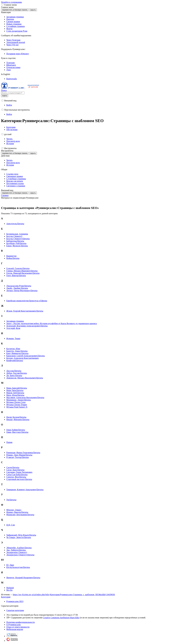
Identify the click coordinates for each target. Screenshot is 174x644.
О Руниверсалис (14, 625)
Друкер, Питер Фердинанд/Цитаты (22, 291)
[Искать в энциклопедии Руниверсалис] (13, 93)
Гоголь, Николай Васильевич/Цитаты (23, 273)
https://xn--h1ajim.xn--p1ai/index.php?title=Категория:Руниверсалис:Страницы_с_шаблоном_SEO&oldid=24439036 (64, 595)
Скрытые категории (15, 610)
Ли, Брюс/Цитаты (14, 375)
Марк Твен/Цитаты (15, 390)
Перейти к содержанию (12, 2)
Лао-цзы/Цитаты (14, 371)
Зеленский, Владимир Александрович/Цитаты (27, 326)
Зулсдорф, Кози (13, 328)
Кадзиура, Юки (13, 349)
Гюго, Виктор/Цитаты (16, 276)
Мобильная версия (15, 629)
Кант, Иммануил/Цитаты (17, 353)
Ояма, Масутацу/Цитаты (17, 432)
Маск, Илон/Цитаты (15, 395)
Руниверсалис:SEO (15, 601)
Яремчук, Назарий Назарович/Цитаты (23, 578)
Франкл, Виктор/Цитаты (17, 512)
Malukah (10, 588)
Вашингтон (11, 256)
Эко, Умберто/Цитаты (16, 550)
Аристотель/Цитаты (15, 224)
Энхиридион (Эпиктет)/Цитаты (20, 555)
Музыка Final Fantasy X (17, 407)
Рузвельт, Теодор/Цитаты (18, 457)
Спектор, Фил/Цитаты (16, 477)
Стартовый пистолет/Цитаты (19, 479)
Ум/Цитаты (11, 500)
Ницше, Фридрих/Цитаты (18, 419)
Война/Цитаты (13, 258)
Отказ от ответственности (18, 627)
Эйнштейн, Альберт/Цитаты (19, 548)
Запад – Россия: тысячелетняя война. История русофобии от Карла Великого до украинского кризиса (52, 323)
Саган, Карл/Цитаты (15, 470)
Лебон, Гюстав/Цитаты (17, 373)
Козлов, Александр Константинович (23, 358)
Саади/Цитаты (13, 467)
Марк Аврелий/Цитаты (17, 388)
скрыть (33, 10)
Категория (6, 597)
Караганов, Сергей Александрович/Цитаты (26, 356)
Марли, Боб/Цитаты (15, 393)
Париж (9, 442)
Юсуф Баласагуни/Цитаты (18, 567)
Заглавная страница (15, 321)
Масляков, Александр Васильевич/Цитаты (25, 397)
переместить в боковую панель (15, 10)
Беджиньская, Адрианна (17, 234)
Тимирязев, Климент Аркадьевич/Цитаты (25, 490)
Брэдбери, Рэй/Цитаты (16, 243)
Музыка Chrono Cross (16, 402)
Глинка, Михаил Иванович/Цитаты (22, 271)
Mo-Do (9, 590)
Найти (5, 96)
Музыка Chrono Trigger (17, 405)
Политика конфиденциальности (21, 622)
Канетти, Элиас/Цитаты (17, 351)
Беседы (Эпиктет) (14, 236)
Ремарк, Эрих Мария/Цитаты (19, 455)
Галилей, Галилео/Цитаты (18, 268)
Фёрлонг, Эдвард (14, 510)
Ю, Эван (10, 565)
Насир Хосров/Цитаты (16, 417)
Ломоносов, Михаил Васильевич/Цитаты (25, 378)
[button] (2, 5)
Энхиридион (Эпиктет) (17, 552)
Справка (5, 195)
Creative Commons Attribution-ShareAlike (61, 618)
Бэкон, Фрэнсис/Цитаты (17, 246)
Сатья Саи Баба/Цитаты (17, 475)
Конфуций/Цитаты (15, 360)
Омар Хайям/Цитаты (16, 430)
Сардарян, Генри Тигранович (19, 472)
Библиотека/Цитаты (15, 241)
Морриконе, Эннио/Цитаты (19, 400)
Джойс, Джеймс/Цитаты (17, 288)
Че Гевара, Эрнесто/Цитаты (19, 537)
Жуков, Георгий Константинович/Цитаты (25, 311)
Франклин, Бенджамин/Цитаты (20, 515)
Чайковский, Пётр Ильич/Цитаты (21, 535)
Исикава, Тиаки (13, 338)
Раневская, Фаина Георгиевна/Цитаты (23, 453)
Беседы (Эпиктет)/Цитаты (18, 239)
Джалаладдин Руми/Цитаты (19, 286)
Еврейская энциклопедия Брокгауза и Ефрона (27, 301)
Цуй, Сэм (11, 525)
